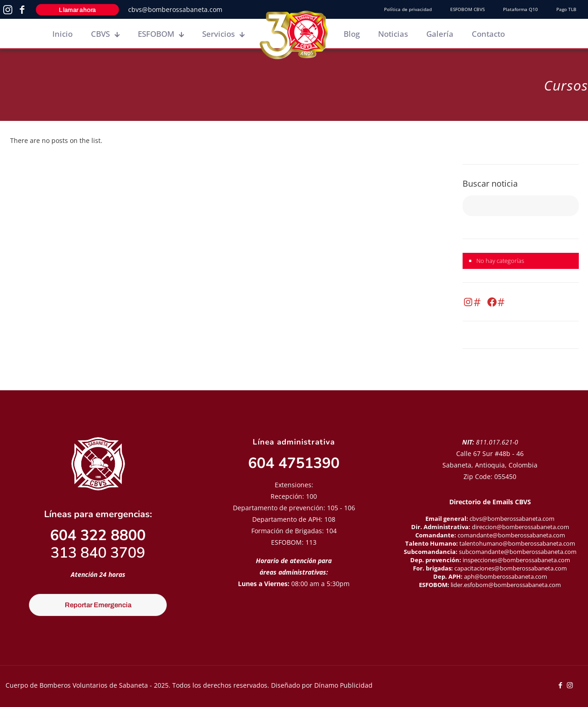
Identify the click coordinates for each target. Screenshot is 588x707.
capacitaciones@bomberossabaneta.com (511, 568)
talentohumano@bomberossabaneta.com (517, 543)
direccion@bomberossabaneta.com (520, 527)
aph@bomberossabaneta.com (506, 576)
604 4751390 (294, 463)
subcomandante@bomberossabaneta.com (518, 552)
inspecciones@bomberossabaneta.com (516, 560)
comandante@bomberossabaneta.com (511, 535)
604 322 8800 (98, 535)
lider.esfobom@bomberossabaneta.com (506, 585)
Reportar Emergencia (98, 605)
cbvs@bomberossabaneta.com (175, 9)
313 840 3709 (98, 553)
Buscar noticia (490, 183)
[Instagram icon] (570, 685)
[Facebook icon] (560, 685)
